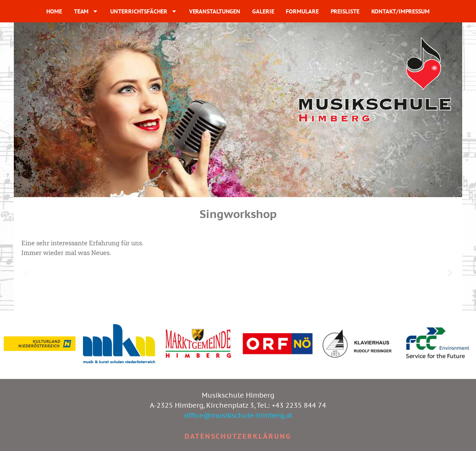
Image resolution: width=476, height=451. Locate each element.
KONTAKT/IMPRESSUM (401, 11)
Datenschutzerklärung (238, 436)
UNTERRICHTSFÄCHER (143, 11)
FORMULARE (302, 11)
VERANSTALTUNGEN (215, 11)
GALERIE (263, 11)
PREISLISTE (345, 11)
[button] (26, 273)
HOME (54, 11)
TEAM (86, 11)
